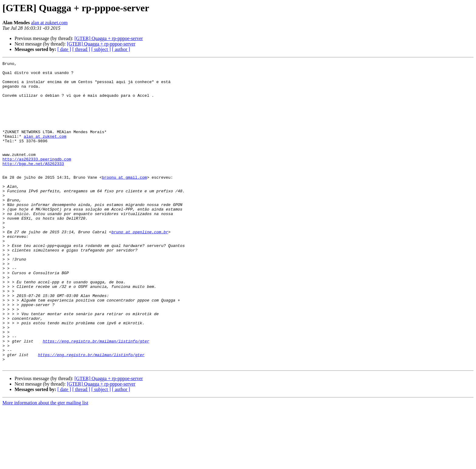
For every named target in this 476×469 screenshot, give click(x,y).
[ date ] (64, 49)
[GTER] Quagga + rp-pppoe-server (109, 38)
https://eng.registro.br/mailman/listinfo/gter (96, 397)
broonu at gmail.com (124, 201)
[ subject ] (101, 49)
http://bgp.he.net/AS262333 (33, 184)
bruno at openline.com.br (140, 266)
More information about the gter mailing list (45, 464)
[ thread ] (81, 49)
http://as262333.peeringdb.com (37, 179)
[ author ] (121, 49)
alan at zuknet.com (49, 23)
